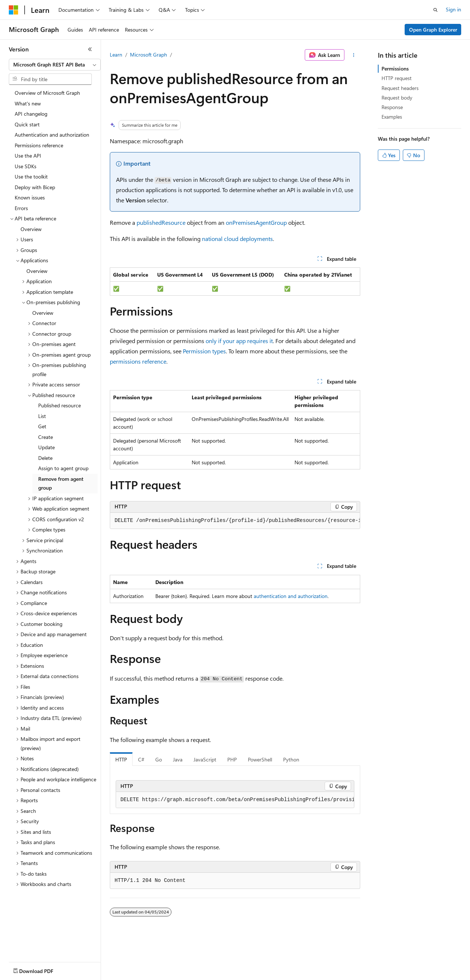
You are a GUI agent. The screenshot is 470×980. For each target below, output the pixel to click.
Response (392, 107)
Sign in (453, 9)
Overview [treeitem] (31, 229)
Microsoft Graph (149, 55)
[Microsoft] (14, 10)
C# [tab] (141, 759)
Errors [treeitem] (21, 208)
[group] (235, 521)
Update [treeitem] (46, 447)
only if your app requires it (239, 341)
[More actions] (354, 55)
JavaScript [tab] (205, 759)
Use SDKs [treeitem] (26, 166)
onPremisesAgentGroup (256, 222)
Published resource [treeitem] (59, 405)
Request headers (400, 88)
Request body (397, 98)
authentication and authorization (291, 596)
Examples (392, 117)
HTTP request (397, 78)
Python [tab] (291, 759)
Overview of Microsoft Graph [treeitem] (47, 93)
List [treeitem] (42, 416)
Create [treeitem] (46, 437)
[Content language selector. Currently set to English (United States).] (42, 969)
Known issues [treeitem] (30, 197)
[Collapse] (90, 49)
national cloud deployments (237, 239)
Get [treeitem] (42, 426)
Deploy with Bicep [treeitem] (35, 187)
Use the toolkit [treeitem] (31, 176)
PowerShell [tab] (260, 759)
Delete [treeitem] (45, 458)
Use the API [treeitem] (28, 156)
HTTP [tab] (121, 759)
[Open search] (435, 10)
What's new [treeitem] (28, 103)
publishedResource (161, 222)
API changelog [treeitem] (31, 114)
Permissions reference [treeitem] (39, 145)
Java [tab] (178, 759)
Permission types (204, 351)
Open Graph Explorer (433, 30)
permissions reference (138, 361)
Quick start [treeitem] (27, 124)
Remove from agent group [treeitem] (61, 483)
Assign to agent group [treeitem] (63, 468)
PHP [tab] (232, 759)
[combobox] (55, 65)
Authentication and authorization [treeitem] (52, 135)
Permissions (395, 69)
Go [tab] (159, 759)
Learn (116, 55)
